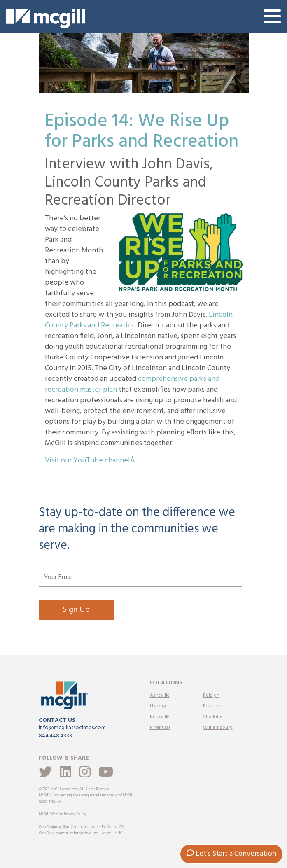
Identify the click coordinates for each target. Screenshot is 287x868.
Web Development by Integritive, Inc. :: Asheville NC (80, 833)
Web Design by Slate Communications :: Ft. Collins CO (81, 827)
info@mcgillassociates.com (72, 728)
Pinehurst (160, 728)
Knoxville (160, 717)
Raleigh (211, 695)
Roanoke (213, 706)
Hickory (158, 706)
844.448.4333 (55, 736)
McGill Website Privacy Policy (62, 814)
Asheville (160, 695)
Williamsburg (218, 728)
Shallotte (213, 717)
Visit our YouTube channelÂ (91, 461)
